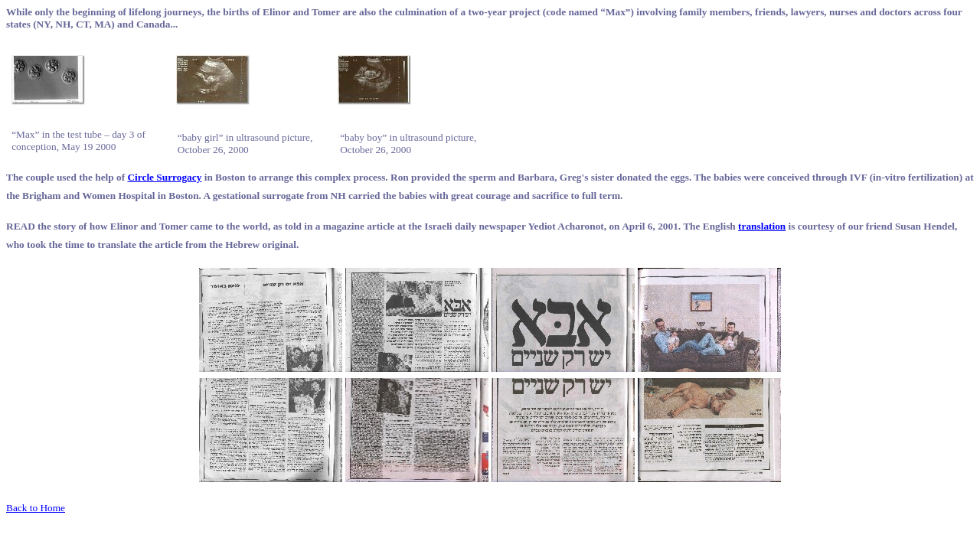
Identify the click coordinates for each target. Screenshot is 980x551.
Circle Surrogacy (164, 177)
